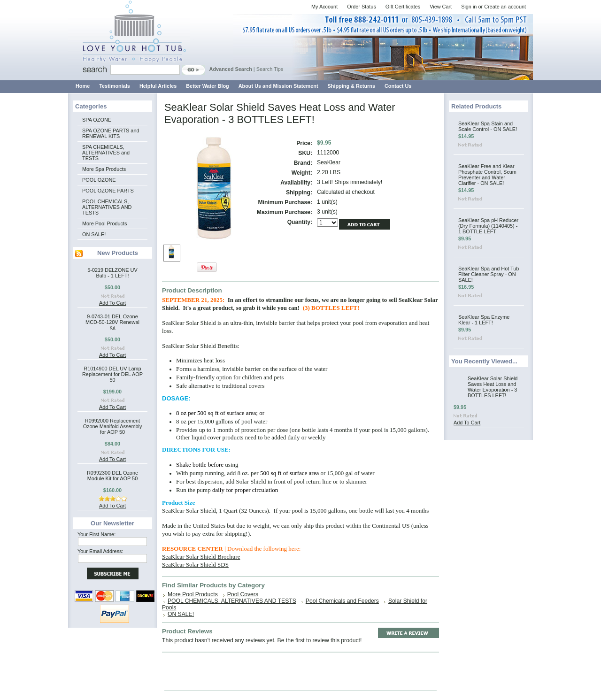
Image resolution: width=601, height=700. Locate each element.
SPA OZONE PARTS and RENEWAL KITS (111, 133)
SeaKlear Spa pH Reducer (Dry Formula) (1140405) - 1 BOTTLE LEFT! (488, 226)
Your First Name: (96, 534)
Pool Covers (243, 594)
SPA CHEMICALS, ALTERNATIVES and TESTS (106, 153)
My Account (324, 7)
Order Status (362, 7)
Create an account (505, 7)
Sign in (469, 7)
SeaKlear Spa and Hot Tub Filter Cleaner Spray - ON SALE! (489, 274)
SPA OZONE (97, 120)
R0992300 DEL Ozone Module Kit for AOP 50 (112, 476)
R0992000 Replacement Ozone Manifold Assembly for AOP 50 (113, 426)
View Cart (441, 7)
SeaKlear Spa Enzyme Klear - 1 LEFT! (484, 320)
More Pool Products (105, 223)
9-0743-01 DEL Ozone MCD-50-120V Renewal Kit (112, 322)
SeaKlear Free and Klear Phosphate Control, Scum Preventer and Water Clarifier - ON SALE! (487, 175)
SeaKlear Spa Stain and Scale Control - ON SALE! (488, 126)
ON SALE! (94, 234)
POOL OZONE (99, 180)
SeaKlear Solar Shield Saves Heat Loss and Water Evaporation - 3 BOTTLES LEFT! (493, 387)
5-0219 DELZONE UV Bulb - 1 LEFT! (112, 273)
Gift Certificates (403, 7)
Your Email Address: (100, 551)
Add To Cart (112, 303)
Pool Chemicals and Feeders (342, 601)
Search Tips (270, 69)
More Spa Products (104, 169)
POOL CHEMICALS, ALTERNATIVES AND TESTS (107, 207)
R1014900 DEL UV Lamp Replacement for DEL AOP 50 (112, 374)
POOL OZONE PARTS (108, 191)
